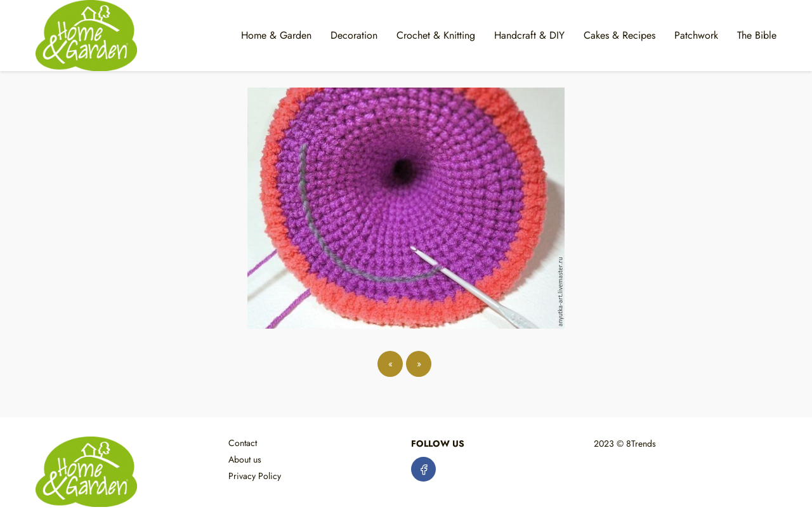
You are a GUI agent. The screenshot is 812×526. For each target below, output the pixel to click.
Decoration (354, 35)
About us (245, 459)
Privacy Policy (255, 476)
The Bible (757, 35)
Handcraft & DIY (529, 35)
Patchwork (696, 35)
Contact (243, 443)
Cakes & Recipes (619, 35)
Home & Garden (276, 35)
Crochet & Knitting (436, 35)
